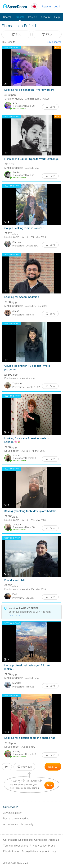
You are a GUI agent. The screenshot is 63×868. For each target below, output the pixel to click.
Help (57, 17)
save (49, 785)
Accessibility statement (35, 851)
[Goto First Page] (7, 767)
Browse (20, 17)
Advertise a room (13, 813)
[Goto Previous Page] (24, 767)
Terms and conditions (16, 846)
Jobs (53, 851)
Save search (54, 42)
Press (52, 846)
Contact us (41, 840)
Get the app (10, 840)
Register (47, 6)
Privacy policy (38, 846)
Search (7, 17)
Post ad (33, 17)
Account (46, 17)
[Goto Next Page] (53, 767)
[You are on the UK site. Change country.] (34, 6)
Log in (57, 6)
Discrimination (12, 851)
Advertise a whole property (18, 824)
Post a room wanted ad (16, 818)
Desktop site (25, 840)
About (54, 840)
